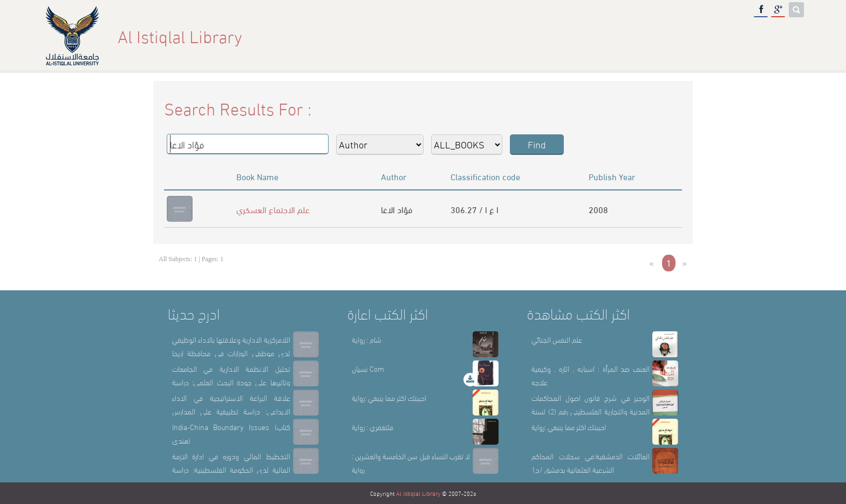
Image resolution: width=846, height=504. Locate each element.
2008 (598, 209)
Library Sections (664, 36)
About (596, 36)
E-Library (739, 36)
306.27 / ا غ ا (475, 209)
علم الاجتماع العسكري (273, 209)
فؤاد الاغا (397, 209)
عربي (786, 36)
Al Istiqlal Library (418, 493)
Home (553, 36)
